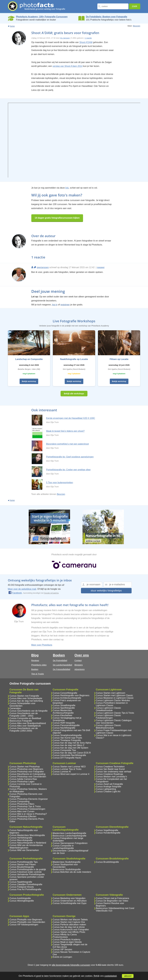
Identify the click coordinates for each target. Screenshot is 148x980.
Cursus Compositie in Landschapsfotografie (63, 847)
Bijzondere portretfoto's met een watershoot (68, 444)
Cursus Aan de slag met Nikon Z (68, 745)
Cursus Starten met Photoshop (25, 767)
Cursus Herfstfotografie (21, 838)
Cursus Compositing (19, 801)
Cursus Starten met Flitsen (23, 864)
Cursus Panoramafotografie (66, 725)
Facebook (15, 593)
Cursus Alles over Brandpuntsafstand (28, 723)
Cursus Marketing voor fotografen (69, 898)
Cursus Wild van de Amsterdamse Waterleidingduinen (26, 846)
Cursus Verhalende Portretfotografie (27, 874)
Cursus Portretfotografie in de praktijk (28, 869)
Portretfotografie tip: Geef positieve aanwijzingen (70, 457)
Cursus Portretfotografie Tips (24, 862)
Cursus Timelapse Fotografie (67, 740)
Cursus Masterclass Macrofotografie (27, 835)
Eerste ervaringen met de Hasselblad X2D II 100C (71, 418)
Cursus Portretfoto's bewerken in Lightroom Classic (112, 704)
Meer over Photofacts (42, 645)
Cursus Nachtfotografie (64, 728)
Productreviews (60, 937)
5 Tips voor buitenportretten (60, 483)
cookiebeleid (110, 976)
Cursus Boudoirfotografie (22, 867)
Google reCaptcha (51, 593)
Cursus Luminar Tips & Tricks (67, 769)
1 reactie (88, 38)
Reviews (35, 660)
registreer (65, 305)
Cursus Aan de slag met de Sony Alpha (72, 743)
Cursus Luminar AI (62, 772)
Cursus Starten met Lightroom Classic (114, 695)
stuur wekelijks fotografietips (106, 591)
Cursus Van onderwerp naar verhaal (114, 772)
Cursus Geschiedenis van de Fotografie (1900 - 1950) (24, 715)
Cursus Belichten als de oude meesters (72, 872)
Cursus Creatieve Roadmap (109, 774)
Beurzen (137, 26)
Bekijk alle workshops (74, 394)
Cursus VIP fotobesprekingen (24, 925)
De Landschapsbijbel (62, 665)
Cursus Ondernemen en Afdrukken (70, 901)
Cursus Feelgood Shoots (22, 887)
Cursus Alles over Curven (22, 811)
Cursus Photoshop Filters (22, 804)
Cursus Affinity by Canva (65, 935)
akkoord (128, 976)
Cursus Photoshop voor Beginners (26, 769)
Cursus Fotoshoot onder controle (26, 872)
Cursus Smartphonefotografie (67, 735)
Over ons (82, 655)
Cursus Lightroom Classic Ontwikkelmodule (108, 709)
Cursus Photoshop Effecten (23, 816)
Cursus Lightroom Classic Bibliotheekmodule (108, 727)
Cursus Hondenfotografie (108, 833)
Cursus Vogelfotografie (107, 830)
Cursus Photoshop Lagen (22, 782)
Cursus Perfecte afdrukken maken (69, 925)
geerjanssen (43, 267)
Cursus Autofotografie (20, 898)
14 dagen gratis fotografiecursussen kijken (57, 218)
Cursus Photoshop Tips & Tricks (25, 806)
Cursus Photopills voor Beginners (26, 920)
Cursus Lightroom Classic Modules (113, 700)
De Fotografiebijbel (62, 669)
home (12, 26)
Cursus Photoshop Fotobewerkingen (27, 809)
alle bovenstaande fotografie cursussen (71, 965)
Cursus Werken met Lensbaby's (111, 777)
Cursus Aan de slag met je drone (69, 927)
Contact (78, 660)
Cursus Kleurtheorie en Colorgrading (27, 774)
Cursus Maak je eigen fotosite (67, 942)
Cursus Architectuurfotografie (67, 698)
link (67, 188)
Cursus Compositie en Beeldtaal (25, 718)
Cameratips (15, 708)
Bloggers (79, 665)
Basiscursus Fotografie (21, 721)
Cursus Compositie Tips (64, 750)
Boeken (35, 669)
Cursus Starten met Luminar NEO (69, 767)
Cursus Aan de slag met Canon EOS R (72, 753)
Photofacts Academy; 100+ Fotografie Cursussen (42, 17)
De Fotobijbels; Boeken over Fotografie (107, 17)
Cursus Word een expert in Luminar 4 (71, 774)
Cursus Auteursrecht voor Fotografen (71, 930)
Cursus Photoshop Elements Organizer (29, 799)
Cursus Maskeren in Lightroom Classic (115, 698)
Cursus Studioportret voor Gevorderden (65, 866)
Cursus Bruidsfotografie (107, 862)
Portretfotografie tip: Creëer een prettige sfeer (68, 470)
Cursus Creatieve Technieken (110, 767)
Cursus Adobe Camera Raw (23, 779)
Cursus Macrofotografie (21, 840)
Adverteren (80, 669)
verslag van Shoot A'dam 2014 (68, 66)
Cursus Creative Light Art (108, 792)
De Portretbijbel (60, 660)
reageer (101, 267)
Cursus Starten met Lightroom (111, 693)
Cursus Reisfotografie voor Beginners (71, 695)
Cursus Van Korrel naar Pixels (67, 738)
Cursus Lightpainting (106, 789)
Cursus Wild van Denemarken (24, 850)
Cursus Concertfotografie (65, 693)
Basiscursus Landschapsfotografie (70, 836)
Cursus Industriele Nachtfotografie (69, 755)
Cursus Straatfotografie (64, 705)
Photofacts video (39, 665)
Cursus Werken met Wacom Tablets (70, 920)
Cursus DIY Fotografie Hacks (67, 758)
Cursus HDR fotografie (64, 723)
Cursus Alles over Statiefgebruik (25, 726)
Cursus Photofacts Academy (67, 940)
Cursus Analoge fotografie (109, 787)
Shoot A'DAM (86, 42)
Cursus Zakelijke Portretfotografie (26, 884)
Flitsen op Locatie (119, 359)
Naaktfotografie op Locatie (74, 359)
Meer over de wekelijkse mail (22, 589)
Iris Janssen (65, 38)
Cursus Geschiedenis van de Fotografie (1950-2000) (24, 729)
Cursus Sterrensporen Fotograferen (70, 843)
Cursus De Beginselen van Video (112, 901)
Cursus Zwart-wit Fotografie (109, 784)
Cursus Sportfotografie (64, 708)
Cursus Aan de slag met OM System (70, 748)
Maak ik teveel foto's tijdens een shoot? (65, 431)
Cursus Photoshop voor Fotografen (27, 772)
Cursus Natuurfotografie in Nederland (28, 843)
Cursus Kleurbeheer (62, 715)
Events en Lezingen (62, 957)
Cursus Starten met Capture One (69, 922)
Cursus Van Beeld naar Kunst (110, 769)
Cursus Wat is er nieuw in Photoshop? (28, 814)
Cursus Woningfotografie (22, 901)
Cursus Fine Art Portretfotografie (25, 889)
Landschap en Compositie (29, 359)
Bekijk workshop (29, 381)
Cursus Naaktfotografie (21, 882)
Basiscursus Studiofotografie (67, 869)
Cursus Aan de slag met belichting (26, 701)
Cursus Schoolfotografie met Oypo (70, 903)
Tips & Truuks (38, 674)
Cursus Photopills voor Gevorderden (27, 922)
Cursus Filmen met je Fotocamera (112, 898)
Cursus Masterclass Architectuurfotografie (63, 712)
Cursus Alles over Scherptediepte (26, 698)
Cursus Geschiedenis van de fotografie (29, 711)
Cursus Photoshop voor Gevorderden (28, 777)
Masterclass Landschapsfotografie (69, 833)
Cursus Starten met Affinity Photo (69, 932)
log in (55, 305)
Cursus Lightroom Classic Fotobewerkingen (108, 717)
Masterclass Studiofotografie (67, 862)
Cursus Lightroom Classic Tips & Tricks (115, 713)
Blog (35, 655)
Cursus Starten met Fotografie (24, 696)
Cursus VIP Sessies (62, 949)
